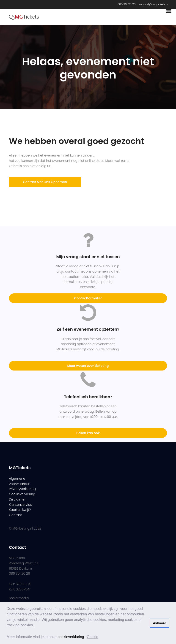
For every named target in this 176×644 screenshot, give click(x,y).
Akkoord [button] (159, 623)
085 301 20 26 (127, 4)
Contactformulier (88, 298)
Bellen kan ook (88, 433)
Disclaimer (17, 499)
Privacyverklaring (22, 489)
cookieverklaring (71, 637)
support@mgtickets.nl (153, 4)
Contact (15, 515)
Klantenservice (21, 505)
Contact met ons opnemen (45, 182)
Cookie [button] (93, 637)
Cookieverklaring (22, 494)
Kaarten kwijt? (20, 510)
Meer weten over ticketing (88, 366)
